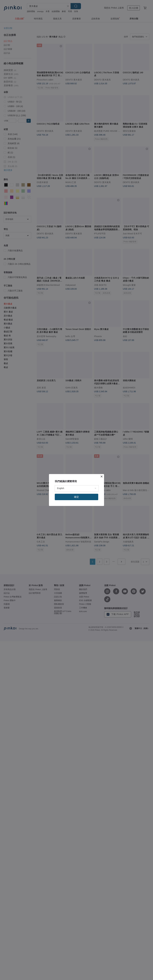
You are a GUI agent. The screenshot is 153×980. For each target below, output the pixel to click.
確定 (76, 497)
